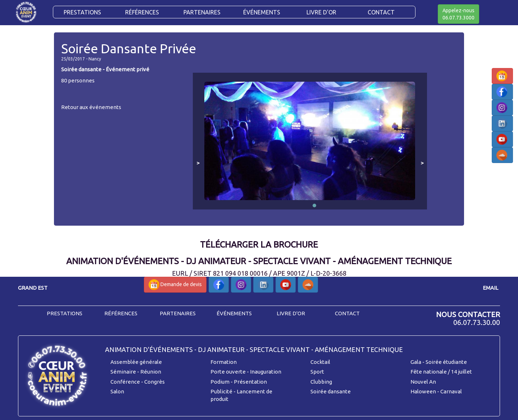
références (121, 313)
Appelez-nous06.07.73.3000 (458, 14)
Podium (220, 382)
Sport (317, 372)
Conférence (125, 382)
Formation (224, 362)
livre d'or (291, 313)
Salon (117, 391)
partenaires (178, 313)
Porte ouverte (228, 372)
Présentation (250, 382)
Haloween (423, 391)
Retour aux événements (91, 107)
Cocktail (320, 362)
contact (347, 313)
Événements (262, 12)
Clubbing (321, 382)
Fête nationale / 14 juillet (441, 372)
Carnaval (451, 391)
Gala (416, 362)
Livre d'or (321, 12)
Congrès (155, 382)
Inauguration (266, 372)
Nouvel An (423, 382)
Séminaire (123, 372)
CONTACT (381, 12)
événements (234, 313)
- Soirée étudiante (445, 362)
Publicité (221, 391)
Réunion (151, 372)
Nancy (95, 59)
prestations (65, 313)
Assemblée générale (136, 362)
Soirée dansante (331, 391)
